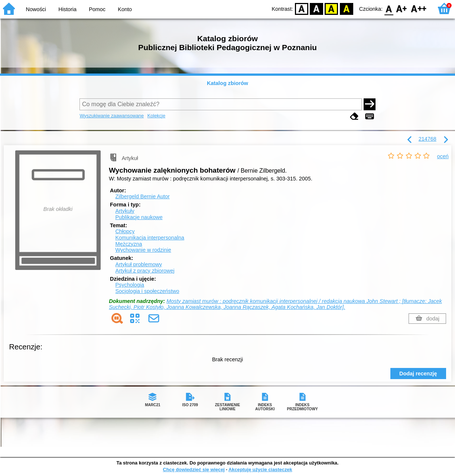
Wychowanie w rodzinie (143, 250)
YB (331, 8)
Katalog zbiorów (227, 83)
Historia (67, 9)
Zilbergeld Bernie (142, 196)
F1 (402, 8)
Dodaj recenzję (418, 374)
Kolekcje (156, 116)
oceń (443, 156)
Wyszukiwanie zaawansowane (112, 116)
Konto (125, 9)
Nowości (36, 9)
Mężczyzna (129, 244)
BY (346, 8)
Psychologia (130, 285)
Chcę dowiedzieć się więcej (194, 470)
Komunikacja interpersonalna (150, 238)
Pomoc (97, 9)
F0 (389, 8)
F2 (419, 8)
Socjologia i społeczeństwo (147, 291)
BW (316, 8)
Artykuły (125, 211)
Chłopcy (125, 231)
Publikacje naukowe (139, 217)
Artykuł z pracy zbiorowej (145, 271)
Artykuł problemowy (139, 264)
